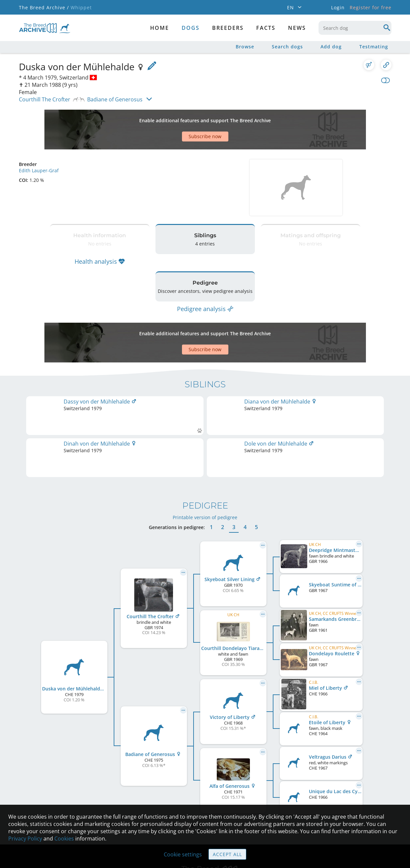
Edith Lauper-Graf (39, 147)
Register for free (371, 7)
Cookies (64, 839)
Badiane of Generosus (115, 99)
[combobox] (355, 28)
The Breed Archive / (44, 7)
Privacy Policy (25, 839)
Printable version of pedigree (205, 434)
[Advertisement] (180, 118)
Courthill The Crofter (45, 99)
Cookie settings (183, 854)
